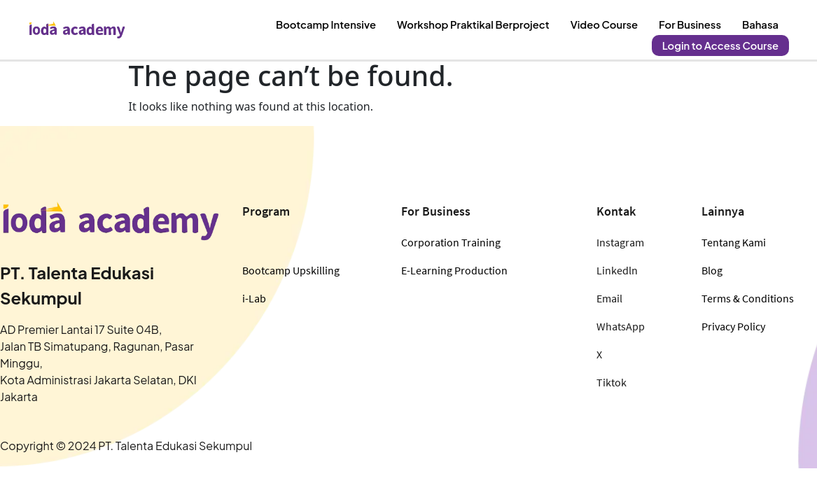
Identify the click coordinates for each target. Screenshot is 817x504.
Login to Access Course (723, 37)
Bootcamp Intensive (345, 22)
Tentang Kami (734, 242)
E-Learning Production (454, 270)
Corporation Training (451, 242)
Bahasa (761, 22)
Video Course (611, 22)
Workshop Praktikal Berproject (486, 22)
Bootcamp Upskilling (291, 270)
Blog (712, 270)
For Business (693, 22)
